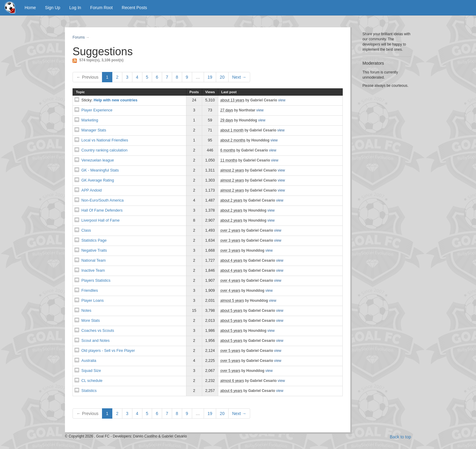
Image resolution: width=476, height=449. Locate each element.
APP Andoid (92, 190)
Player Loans (93, 301)
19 (210, 77)
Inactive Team (93, 270)
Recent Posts (134, 8)
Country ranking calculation (104, 150)
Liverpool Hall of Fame (100, 220)
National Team (93, 260)
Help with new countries (116, 100)
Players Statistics (96, 281)
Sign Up (53, 8)
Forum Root (101, 8)
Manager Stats (94, 130)
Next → (239, 77)
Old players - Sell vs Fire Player (108, 351)
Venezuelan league (98, 160)
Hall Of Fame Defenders (102, 210)
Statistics (89, 391)
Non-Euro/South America (102, 200)
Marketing (90, 120)
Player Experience (97, 110)
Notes (86, 311)
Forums (79, 37)
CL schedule (92, 381)
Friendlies (90, 291)
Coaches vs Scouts (98, 331)
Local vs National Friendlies (105, 140)
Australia (89, 361)
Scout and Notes (95, 341)
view (282, 100)
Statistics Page (94, 240)
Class (86, 230)
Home (30, 8)
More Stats (91, 321)
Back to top (400, 437)
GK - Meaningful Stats (100, 170)
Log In (75, 8)
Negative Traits (94, 250)
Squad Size (91, 371)
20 (222, 77)
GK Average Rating (98, 180)
